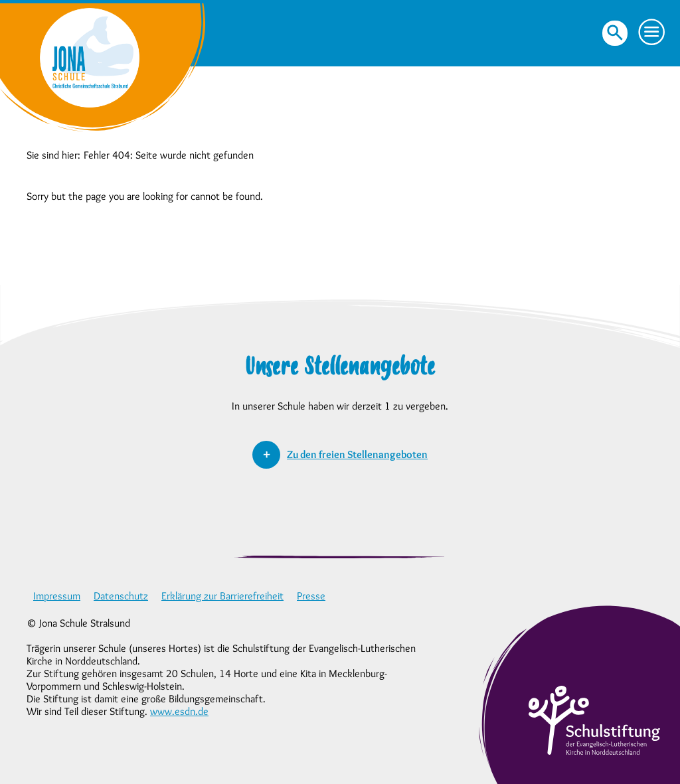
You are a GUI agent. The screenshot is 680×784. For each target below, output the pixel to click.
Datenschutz (121, 596)
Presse (311, 596)
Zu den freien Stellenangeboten (357, 454)
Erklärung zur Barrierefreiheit (222, 596)
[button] (652, 33)
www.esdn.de (179, 711)
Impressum (57, 596)
